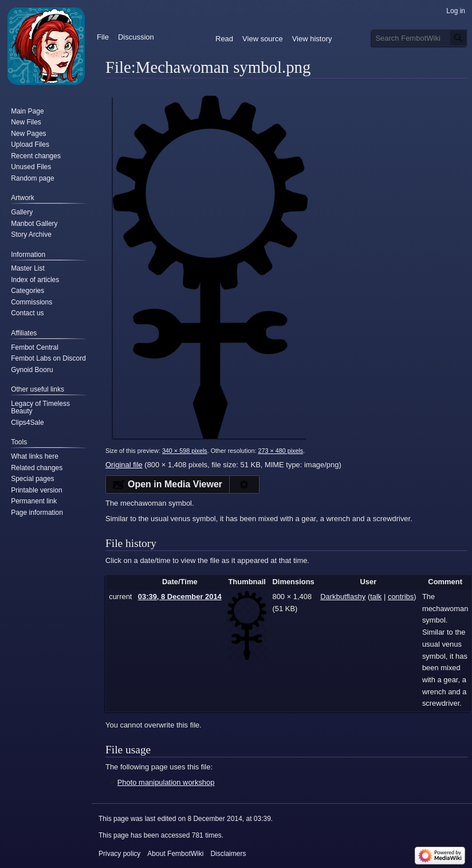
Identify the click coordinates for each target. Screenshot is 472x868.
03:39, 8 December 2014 (180, 597)
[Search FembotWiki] (420, 38)
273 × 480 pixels (280, 451)
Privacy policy (119, 854)
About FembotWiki (175, 854)
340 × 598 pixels (185, 451)
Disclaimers (228, 854)
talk (376, 597)
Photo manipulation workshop (166, 782)
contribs (401, 597)
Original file (124, 465)
